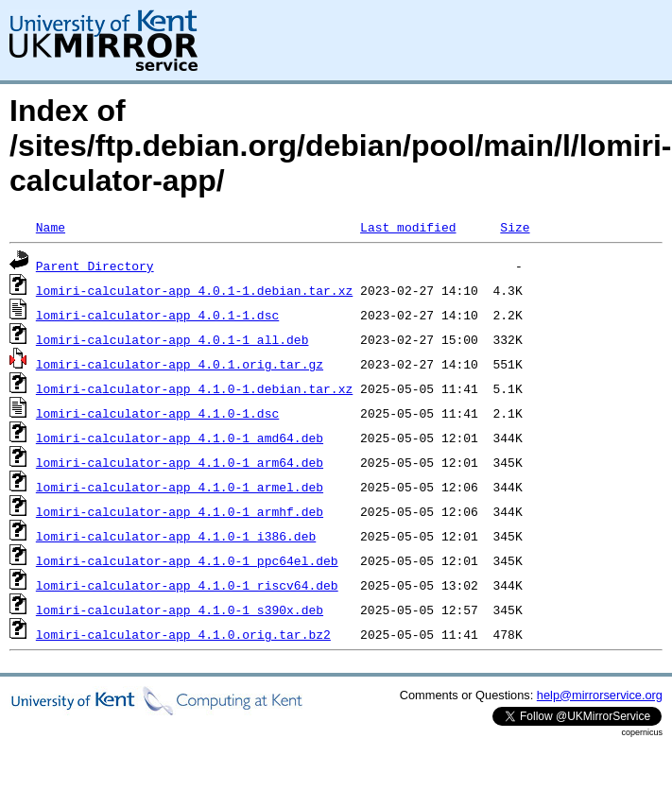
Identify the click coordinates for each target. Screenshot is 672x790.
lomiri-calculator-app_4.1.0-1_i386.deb (176, 536)
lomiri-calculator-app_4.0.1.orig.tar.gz (180, 364)
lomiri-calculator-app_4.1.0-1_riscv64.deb (187, 585)
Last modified (408, 227)
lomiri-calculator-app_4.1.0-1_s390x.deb (180, 610)
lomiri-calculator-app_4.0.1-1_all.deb (172, 339)
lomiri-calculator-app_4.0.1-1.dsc (157, 315)
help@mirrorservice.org (600, 695)
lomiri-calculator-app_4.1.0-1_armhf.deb (180, 511)
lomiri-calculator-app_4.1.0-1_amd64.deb (180, 438)
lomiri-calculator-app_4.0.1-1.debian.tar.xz (194, 290)
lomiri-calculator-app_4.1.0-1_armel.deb (180, 487)
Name (51, 227)
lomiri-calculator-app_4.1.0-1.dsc (157, 413)
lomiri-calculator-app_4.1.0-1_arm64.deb (180, 462)
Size (515, 227)
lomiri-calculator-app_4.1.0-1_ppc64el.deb (187, 560)
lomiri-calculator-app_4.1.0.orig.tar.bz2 (183, 634)
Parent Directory (95, 266)
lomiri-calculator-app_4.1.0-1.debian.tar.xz (194, 388)
